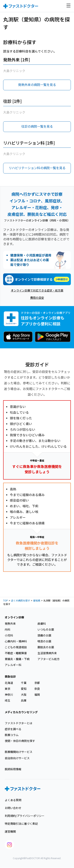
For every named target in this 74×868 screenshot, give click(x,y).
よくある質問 (13, 800)
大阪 (24, 695)
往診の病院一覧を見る (37, 126)
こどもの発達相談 (16, 647)
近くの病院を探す (21, 600)
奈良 (37, 689)
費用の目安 (37, 298)
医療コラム (12, 735)
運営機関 (10, 831)
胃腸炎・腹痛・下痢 (17, 659)
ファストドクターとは (18, 723)
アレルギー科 (13, 665)
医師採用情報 (13, 769)
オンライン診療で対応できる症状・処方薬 (37, 290)
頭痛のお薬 (44, 635)
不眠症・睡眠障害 (16, 653)
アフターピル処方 (49, 659)
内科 (7, 629)
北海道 (9, 683)
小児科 (9, 635)
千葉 (24, 683)
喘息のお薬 (44, 641)
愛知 (24, 689)
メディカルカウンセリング (21, 712)
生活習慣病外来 (47, 653)
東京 (7, 689)
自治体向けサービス (17, 758)
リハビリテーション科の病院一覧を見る (37, 168)
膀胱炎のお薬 (46, 647)
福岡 (37, 695)
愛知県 (37, 600)
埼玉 (7, 700)
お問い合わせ (13, 808)
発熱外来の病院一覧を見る (37, 85)
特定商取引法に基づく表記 (21, 824)
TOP (6, 600)
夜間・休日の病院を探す (20, 741)
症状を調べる (13, 729)
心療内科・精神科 (16, 641)
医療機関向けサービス (19, 752)
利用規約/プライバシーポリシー (25, 816)
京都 (37, 683)
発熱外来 (10, 624)
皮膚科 (42, 624)
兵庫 (24, 700)
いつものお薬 (46, 629)
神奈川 (9, 695)
